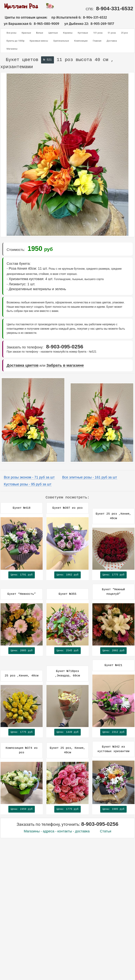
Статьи (106, 831)
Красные (26, 33)
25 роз (124, 33)
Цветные (53, 33)
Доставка (112, 41)
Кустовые (83, 33)
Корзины (68, 33)
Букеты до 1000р (16, 41)
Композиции (81, 41)
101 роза (98, 33)
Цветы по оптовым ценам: (24, 17)
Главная (97, 41)
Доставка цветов (23, 365)
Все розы (11, 33)
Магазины (12, 49)
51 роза (112, 33)
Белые (40, 33)
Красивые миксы (39, 41)
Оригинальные (61, 41)
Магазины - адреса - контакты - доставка (57, 831)
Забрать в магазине (65, 365)
